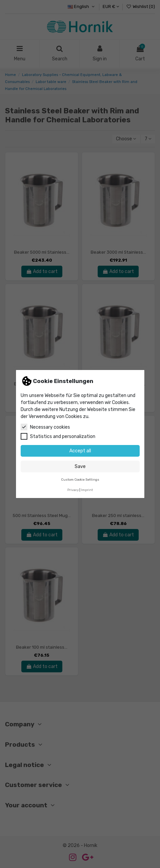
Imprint (87, 490)
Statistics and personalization (58, 436)
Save (80, 466)
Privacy (73, 490)
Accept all (80, 451)
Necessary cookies (45, 427)
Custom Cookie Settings (80, 479)
